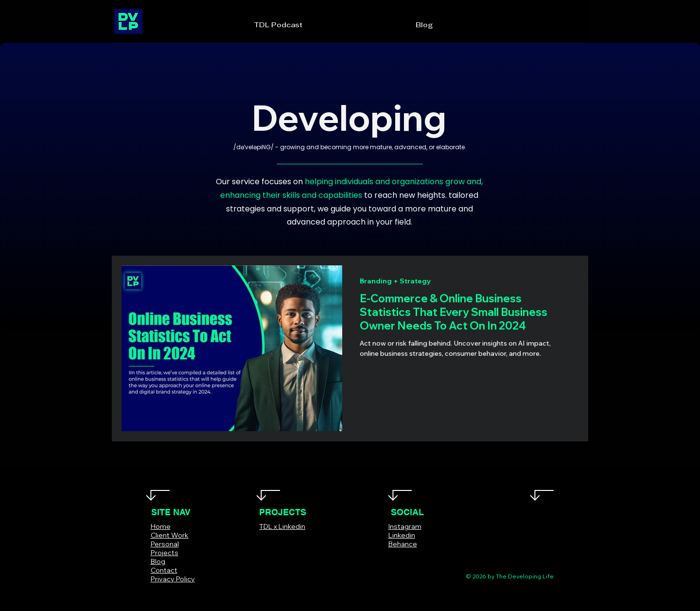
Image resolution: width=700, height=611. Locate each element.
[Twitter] (392, 558)
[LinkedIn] (421, 558)
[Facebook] (377, 558)
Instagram (405, 526)
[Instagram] (406, 558)
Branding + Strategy (395, 281)
